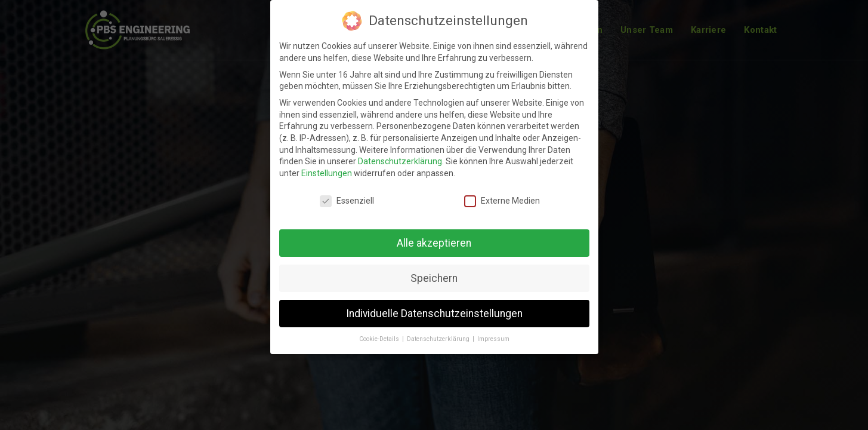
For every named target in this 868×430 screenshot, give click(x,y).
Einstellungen (327, 166)
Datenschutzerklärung (400, 154)
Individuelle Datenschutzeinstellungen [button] (434, 306)
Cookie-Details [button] (380, 332)
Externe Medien (502, 194)
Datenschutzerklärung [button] (439, 332)
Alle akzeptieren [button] (434, 236)
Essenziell (347, 194)
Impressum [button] (493, 332)
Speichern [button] (434, 271)
